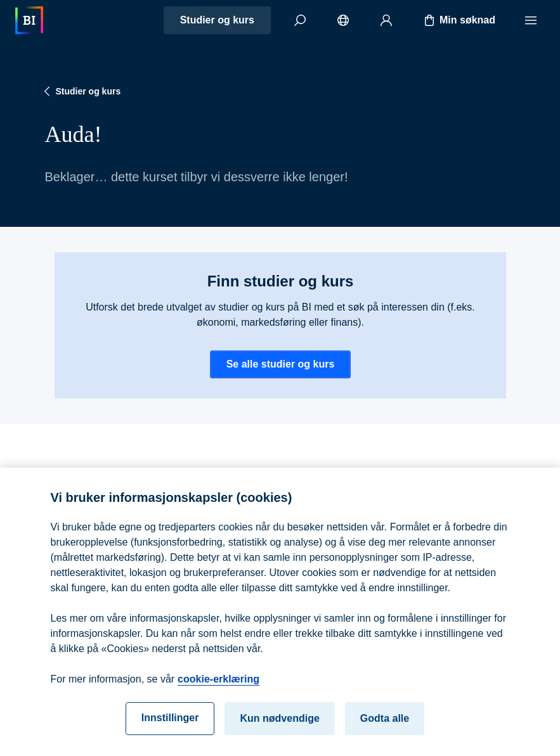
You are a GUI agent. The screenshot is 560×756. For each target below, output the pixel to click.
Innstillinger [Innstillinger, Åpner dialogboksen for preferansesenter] (170, 723)
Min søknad (459, 20)
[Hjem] (29, 20)
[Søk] (300, 20)
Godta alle (385, 723)
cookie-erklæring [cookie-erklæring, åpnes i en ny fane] (218, 684)
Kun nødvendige (279, 723)
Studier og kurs (217, 20)
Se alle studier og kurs (280, 364)
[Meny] (531, 20)
